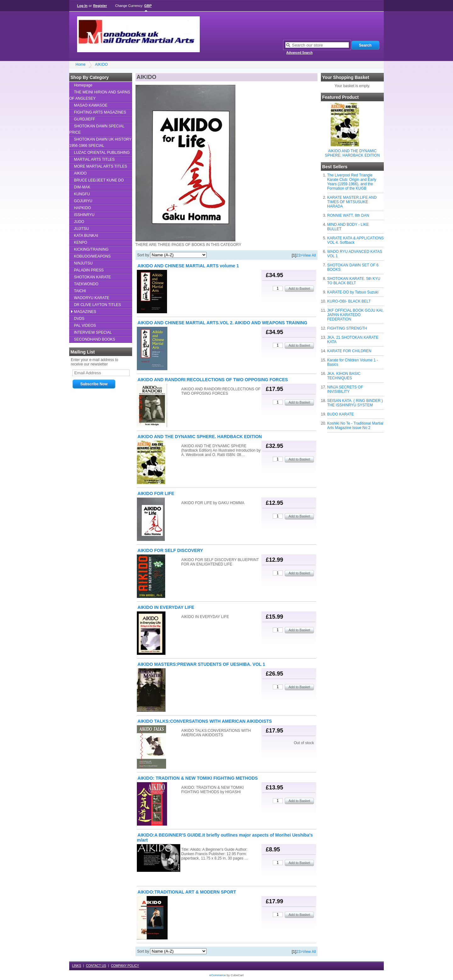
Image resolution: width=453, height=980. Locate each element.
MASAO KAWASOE (91, 105)
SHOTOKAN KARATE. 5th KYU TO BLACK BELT (354, 281)
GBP (148, 6)
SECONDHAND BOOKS (95, 339)
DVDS (79, 319)
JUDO (79, 222)
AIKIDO (101, 64)
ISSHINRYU (84, 215)
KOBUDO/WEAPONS (92, 256)
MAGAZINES (85, 312)
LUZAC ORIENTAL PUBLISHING (102, 153)
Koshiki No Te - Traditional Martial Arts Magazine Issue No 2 (355, 426)
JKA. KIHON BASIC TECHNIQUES (344, 376)
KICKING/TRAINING (91, 249)
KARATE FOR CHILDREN (349, 351)
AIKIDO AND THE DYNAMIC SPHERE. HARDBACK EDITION (352, 153)
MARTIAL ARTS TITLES (94, 159)
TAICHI (80, 291)
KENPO (81, 242)
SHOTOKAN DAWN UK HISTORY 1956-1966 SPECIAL (100, 142)
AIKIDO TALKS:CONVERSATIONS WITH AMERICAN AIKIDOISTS (205, 721)
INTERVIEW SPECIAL (93, 332)
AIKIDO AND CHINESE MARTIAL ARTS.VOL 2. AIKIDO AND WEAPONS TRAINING (222, 323)
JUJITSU (81, 229)
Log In (82, 6)
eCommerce (218, 975)
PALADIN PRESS (89, 270)
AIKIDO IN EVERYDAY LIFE (166, 607)
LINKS (77, 966)
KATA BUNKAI (86, 236)
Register (100, 6)
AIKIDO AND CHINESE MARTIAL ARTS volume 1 (188, 266)
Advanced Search (299, 53)
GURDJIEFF (84, 119)
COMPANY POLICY (125, 966)
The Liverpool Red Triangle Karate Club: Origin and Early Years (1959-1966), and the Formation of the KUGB (352, 182)
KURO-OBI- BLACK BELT (349, 301)
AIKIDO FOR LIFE (156, 493)
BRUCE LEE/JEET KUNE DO (99, 180)
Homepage (83, 85)
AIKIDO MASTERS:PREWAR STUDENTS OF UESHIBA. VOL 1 (201, 664)
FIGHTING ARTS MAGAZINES (100, 112)
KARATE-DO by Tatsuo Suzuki (353, 292)
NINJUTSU (83, 263)
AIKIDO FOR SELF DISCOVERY (170, 550)
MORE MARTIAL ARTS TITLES (101, 166)
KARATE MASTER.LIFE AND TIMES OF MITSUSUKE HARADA (352, 202)
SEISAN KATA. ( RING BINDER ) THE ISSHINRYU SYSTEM (355, 403)
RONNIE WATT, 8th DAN (348, 215)
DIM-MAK (82, 187)
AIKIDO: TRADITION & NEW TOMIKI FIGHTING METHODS (198, 778)
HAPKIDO (82, 208)
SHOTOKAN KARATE (92, 277)
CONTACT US (96, 966)
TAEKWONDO (86, 284)
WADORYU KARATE (92, 298)
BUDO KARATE (341, 414)
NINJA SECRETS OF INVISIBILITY (345, 389)
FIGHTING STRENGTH (347, 328)
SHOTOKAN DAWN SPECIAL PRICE (97, 129)
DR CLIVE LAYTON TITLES (97, 305)
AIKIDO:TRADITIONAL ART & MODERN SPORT (187, 892)
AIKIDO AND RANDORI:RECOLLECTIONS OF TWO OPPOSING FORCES (213, 380)
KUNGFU (82, 194)
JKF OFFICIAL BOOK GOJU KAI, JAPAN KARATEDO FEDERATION (355, 315)
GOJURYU (83, 201)
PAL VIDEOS (85, 326)
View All (309, 255)
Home (81, 64)
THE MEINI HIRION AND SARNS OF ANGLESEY (100, 95)
